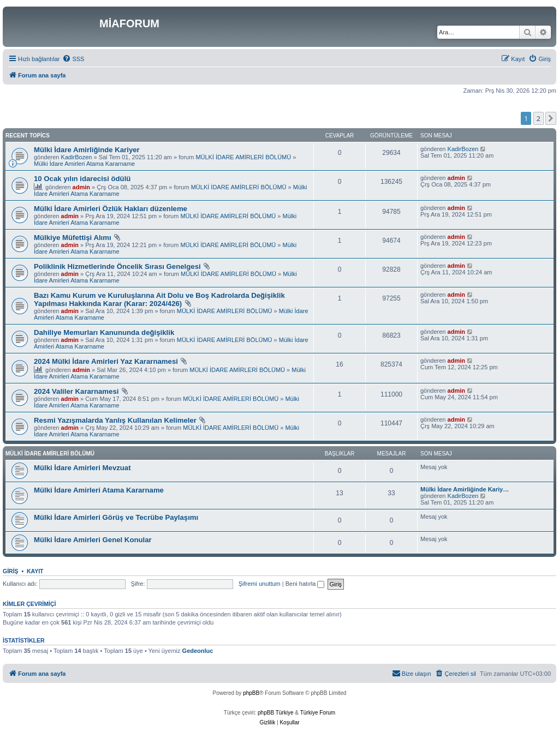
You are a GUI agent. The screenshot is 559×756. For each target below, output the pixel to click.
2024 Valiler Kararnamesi (76, 391)
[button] (551, 118)
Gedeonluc (198, 651)
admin (81, 187)
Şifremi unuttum (260, 584)
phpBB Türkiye (275, 713)
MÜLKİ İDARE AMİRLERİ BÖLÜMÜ (243, 157)
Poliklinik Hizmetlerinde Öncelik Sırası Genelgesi (117, 266)
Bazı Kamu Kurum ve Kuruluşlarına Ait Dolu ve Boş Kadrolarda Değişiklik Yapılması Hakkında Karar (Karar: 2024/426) (159, 299)
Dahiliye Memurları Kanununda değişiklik (104, 332)
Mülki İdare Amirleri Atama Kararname (84, 164)
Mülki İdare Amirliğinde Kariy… (465, 489)
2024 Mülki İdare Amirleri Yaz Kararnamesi (106, 361)
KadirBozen (77, 157)
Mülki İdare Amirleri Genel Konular (93, 540)
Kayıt (35, 571)
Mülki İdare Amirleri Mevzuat (82, 468)
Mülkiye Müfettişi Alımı (73, 238)
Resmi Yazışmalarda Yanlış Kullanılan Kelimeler (115, 420)
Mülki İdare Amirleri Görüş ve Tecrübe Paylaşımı (116, 517)
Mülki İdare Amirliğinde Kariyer (87, 150)
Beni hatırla (305, 584)
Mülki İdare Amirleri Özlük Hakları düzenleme (111, 209)
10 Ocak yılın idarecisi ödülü (82, 179)
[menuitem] (73, 59)
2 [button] (539, 118)
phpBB (251, 693)
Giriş (11, 571)
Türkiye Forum (318, 713)
